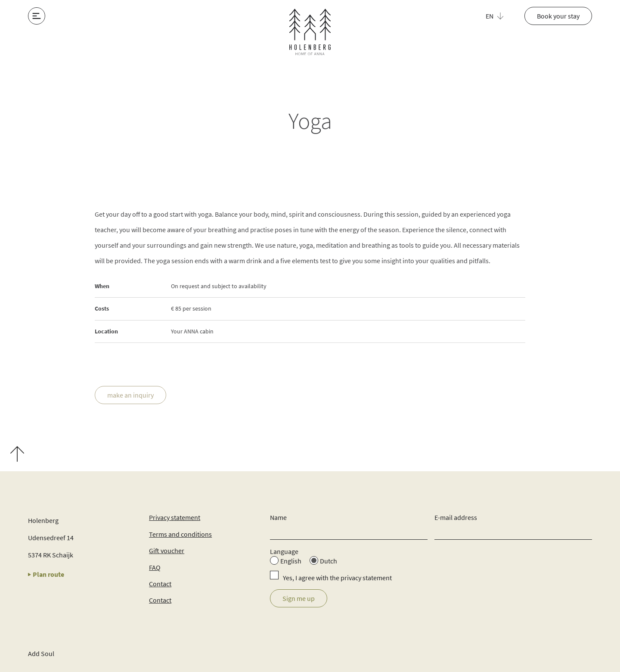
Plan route (46, 574)
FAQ (155, 567)
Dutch (329, 561)
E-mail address (456, 517)
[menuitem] (499, 16)
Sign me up (299, 598)
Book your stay (558, 16)
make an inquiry (130, 396)
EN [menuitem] (490, 16)
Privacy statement (175, 517)
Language (284, 551)
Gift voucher (167, 551)
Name (278, 517)
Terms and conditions (180, 534)
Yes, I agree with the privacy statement (337, 578)
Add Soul (41, 653)
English (291, 561)
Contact (160, 584)
